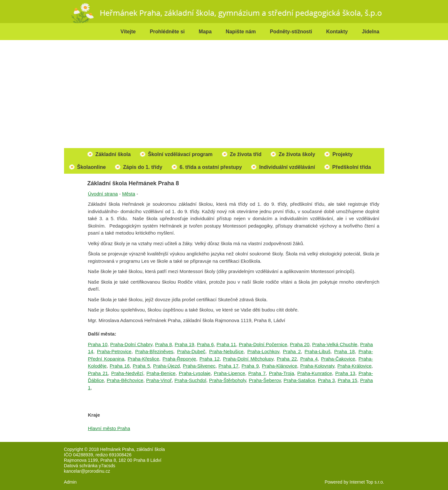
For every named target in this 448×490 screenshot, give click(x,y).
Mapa (205, 32)
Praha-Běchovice (125, 380)
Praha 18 (345, 351)
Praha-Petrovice (114, 351)
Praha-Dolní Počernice (263, 344)
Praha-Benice (161, 373)
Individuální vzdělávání (287, 167)
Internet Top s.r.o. (367, 482)
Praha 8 (163, 344)
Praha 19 (184, 344)
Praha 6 (205, 344)
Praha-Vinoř (159, 380)
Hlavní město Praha (109, 428)
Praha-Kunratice (314, 373)
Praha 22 (287, 359)
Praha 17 (228, 366)
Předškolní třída (352, 167)
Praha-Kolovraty (317, 366)
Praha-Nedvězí (127, 373)
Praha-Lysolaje (195, 373)
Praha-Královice (355, 366)
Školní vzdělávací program (180, 154)
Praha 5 (141, 366)
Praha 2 (292, 351)
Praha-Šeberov (265, 380)
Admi (69, 482)
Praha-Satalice (299, 380)
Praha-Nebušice (226, 351)
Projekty (342, 154)
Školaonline (92, 167)
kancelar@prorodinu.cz (87, 471)
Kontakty (337, 32)
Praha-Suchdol (190, 380)
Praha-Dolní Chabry (131, 344)
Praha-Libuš (318, 351)
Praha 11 (226, 344)
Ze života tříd (246, 154)
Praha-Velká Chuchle (335, 344)
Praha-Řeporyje (179, 359)
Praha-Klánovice (280, 366)
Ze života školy (297, 154)
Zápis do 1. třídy (143, 167)
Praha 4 (309, 359)
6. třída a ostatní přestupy (211, 167)
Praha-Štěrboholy (228, 380)
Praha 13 (345, 373)
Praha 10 (98, 344)
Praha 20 (300, 344)
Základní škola (113, 154)
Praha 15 (347, 380)
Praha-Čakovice (338, 359)
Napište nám (241, 32)
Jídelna (371, 32)
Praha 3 (326, 380)
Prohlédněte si (167, 32)
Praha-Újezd (166, 366)
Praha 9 (250, 366)
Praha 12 (210, 359)
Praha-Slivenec (199, 366)
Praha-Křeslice (143, 359)
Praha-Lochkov (263, 351)
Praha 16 (120, 366)
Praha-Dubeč (191, 351)
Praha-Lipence (230, 373)
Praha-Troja (282, 373)
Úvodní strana (103, 194)
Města (129, 194)
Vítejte (128, 32)
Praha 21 (98, 373)
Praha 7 (257, 373)
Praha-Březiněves (154, 351)
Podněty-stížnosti (291, 32)
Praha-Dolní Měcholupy (248, 359)
